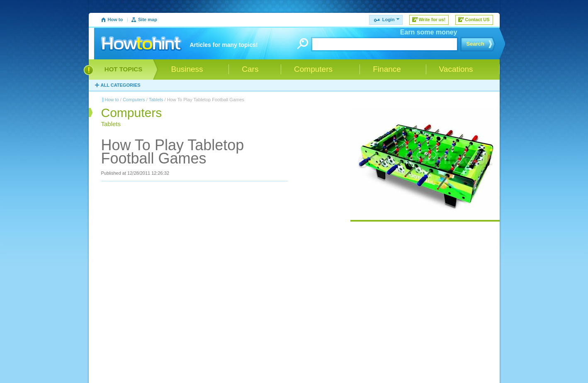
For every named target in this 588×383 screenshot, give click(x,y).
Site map (148, 20)
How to (115, 20)
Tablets (156, 100)
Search (475, 44)
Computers (134, 100)
